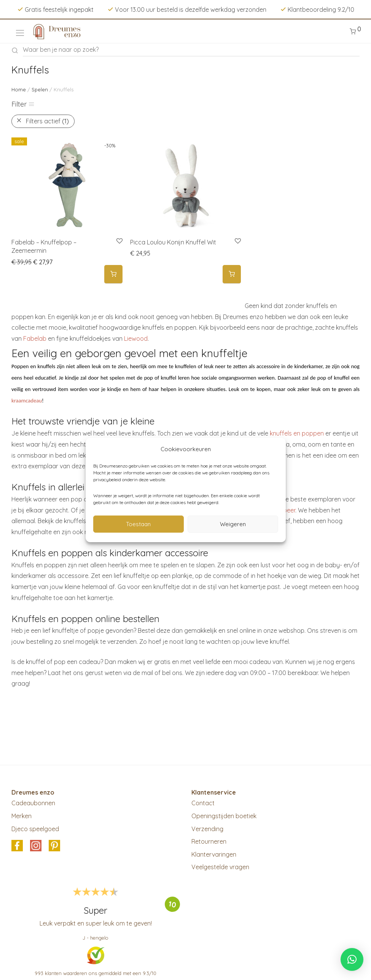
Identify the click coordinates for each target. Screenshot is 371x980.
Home (19, 89)
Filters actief (47, 121)
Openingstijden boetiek (224, 816)
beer (289, 510)
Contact (203, 803)
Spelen (40, 89)
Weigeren (233, 524)
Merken (21, 816)
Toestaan (138, 524)
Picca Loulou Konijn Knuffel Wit (173, 242)
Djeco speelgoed (35, 829)
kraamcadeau (27, 401)
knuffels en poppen (297, 433)
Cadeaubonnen (33, 803)
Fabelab (35, 338)
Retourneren (209, 841)
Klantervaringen (214, 854)
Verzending (207, 829)
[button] (113, 274)
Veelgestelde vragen (220, 867)
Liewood (136, 338)
